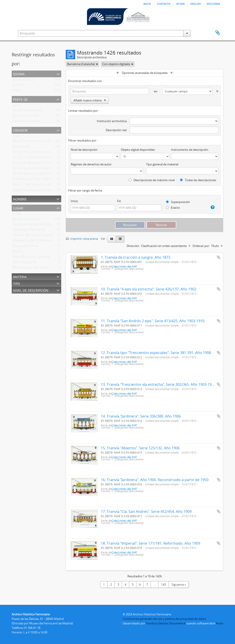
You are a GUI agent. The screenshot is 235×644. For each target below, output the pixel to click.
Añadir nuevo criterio (90, 100)
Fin (119, 201)
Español (18, 86)
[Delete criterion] (215, 90)
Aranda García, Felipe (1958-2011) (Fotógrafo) (42, 180)
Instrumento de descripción (190, 150)
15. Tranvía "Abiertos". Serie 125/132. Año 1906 (140, 448)
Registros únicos (24, 80)
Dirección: (133, 246)
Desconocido (21, 147)
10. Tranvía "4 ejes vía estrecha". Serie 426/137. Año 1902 (149, 289)
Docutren (213, 3)
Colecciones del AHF (26, 116)
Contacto (164, 3)
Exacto (173, 208)
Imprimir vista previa (82, 239)
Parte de (20, 99)
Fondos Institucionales (28, 111)
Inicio (147, 3)
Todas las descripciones (198, 180)
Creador (20, 130)
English (196, 3)
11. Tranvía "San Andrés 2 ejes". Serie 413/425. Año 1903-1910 (153, 321)
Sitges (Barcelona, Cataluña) (31, 258)
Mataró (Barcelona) (25, 247)
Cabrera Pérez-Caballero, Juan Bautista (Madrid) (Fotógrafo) (52, 153)
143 (164, 585)
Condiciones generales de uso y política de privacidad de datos (164, 619)
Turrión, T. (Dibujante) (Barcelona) (35, 158)
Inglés (17, 91)
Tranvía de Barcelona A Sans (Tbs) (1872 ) (40, 164)
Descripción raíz (116, 130)
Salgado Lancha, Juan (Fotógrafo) (35, 191)
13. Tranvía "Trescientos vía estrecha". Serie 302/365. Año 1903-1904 (158, 384)
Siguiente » (179, 585)
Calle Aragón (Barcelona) (29, 231)
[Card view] (112, 239)
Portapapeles (218, 33)
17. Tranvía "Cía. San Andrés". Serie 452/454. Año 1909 (146, 512)
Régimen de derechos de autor (91, 164)
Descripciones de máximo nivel (152, 180)
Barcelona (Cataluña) (26, 220)
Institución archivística (112, 121)
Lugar (18, 208)
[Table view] (120, 239)
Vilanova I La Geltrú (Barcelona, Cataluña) (40, 241)
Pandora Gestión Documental (166, 623)
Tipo (17, 283)
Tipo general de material (162, 164)
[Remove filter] (97, 64)
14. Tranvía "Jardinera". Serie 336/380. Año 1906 (141, 416)
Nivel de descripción (31, 290)
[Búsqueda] (110, 91)
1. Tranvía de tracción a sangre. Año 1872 (136, 257)
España (17, 252)
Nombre (20, 199)
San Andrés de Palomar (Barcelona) (36, 225)
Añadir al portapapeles (219, 257)
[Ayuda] (211, 207)
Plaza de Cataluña (24, 263)
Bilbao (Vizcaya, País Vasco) (31, 268)
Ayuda (180, 3)
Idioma (19, 74)
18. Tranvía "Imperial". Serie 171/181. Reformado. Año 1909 (150, 543)
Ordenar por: (201, 246)
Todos (17, 106)
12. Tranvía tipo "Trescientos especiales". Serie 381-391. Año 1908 (156, 353)
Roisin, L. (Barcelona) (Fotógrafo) (34, 185)
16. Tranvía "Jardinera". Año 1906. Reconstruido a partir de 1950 (155, 480)
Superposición (178, 202)
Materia (20, 276)
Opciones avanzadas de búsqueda (145, 73)
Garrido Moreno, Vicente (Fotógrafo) (37, 174)
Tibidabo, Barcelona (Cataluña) (33, 236)
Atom (220, 623)
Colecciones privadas (27, 122)
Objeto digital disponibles (138, 150)
